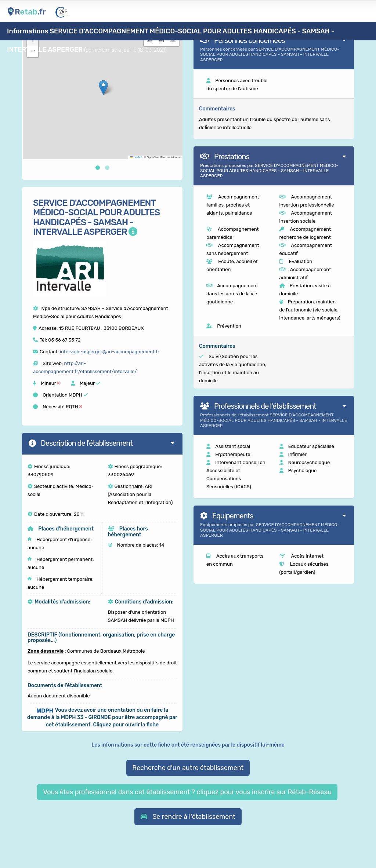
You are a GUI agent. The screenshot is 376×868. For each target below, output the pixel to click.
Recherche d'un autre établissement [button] (188, 768)
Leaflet (136, 157)
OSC (173, 41)
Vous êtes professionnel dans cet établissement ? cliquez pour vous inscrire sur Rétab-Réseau (187, 792)
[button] (103, 87)
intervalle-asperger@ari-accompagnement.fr (110, 352)
